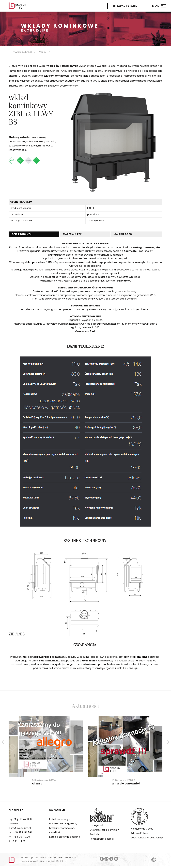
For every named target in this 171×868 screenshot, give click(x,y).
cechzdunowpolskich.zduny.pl (147, 838)
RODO (60, 861)
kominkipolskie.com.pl (102, 839)
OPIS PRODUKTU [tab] (22, 234)
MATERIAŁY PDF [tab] (72, 234)
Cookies (50, 861)
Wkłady (42, 52)
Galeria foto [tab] (123, 234)
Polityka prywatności (33, 861)
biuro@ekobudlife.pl (20, 828)
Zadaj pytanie (127, 6)
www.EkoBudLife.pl (22, 52)
